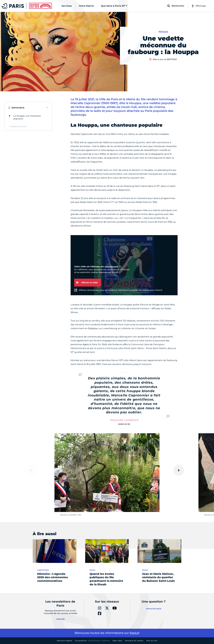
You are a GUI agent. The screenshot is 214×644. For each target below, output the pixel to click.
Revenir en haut (19, 126)
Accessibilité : (92, 641)
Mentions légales (65, 641)
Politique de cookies (134, 641)
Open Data (117, 641)
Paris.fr (135, 633)
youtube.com (111, 266)
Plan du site (152, 641)
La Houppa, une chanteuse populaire (27, 117)
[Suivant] (179, 470)
